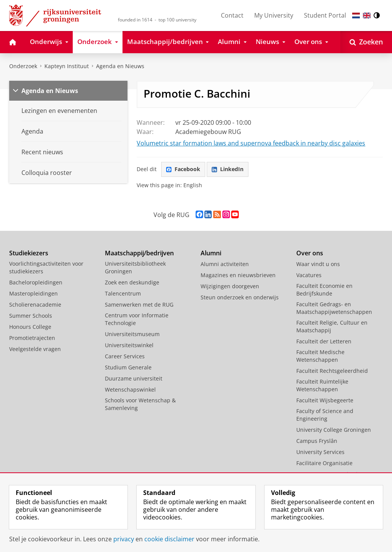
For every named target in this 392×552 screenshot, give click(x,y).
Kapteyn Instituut (67, 66)
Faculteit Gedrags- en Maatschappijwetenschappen (334, 308)
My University (274, 15)
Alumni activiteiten (225, 264)
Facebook (183, 169)
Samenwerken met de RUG (139, 305)
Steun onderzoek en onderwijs (240, 297)
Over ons (310, 253)
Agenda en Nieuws (120, 66)
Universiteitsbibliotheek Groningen (135, 267)
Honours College (30, 327)
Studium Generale (128, 367)
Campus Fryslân (317, 441)
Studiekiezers (29, 253)
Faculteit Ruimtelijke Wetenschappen (322, 385)
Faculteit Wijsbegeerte (325, 400)
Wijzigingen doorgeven (230, 286)
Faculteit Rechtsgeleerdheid (332, 371)
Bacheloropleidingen (36, 282)
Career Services (125, 356)
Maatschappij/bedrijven (139, 253)
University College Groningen (334, 430)
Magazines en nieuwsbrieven (238, 275)
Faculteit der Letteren (324, 341)
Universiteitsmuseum (132, 334)
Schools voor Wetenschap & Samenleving (140, 404)
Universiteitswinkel (129, 345)
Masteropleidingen (33, 293)
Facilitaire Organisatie (324, 463)
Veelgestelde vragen (35, 349)
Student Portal (325, 15)
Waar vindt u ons (318, 264)
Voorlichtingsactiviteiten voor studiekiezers (46, 267)
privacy (124, 539)
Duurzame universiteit (134, 378)
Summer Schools (31, 316)
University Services (320, 452)
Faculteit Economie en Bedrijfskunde (324, 290)
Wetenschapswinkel (130, 390)
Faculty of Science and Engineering (325, 415)
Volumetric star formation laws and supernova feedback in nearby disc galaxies (251, 143)
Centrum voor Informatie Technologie (137, 319)
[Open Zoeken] (366, 42)
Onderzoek (23, 66)
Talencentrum (123, 293)
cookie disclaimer (169, 539)
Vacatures (309, 275)
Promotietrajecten (32, 338)
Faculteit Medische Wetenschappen (320, 356)
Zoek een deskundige (132, 282)
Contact (232, 15)
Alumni (211, 253)
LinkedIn (228, 169)
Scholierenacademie (35, 305)
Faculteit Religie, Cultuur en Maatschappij (332, 326)
